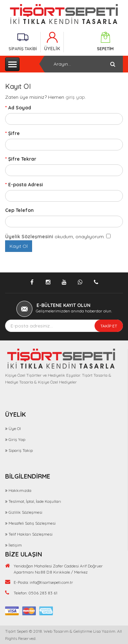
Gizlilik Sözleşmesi (25, 512)
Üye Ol (15, 428)
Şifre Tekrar (22, 159)
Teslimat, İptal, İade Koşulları (35, 501)
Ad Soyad (20, 108)
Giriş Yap (17, 439)
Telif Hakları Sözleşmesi (31, 534)
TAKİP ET (109, 326)
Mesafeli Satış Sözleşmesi (32, 523)
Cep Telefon (19, 210)
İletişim (15, 545)
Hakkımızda (20, 490)
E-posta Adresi (26, 185)
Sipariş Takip (21, 450)
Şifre (14, 133)
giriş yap (75, 97)
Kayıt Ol (19, 246)
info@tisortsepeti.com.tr (51, 582)
